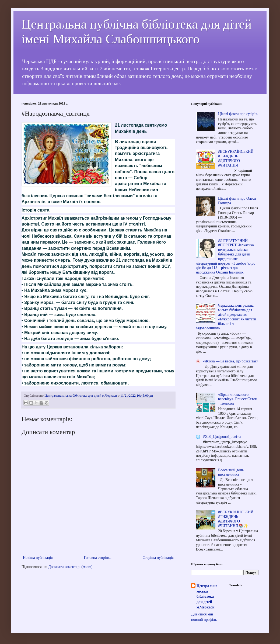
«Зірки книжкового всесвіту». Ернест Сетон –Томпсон (238, 399)
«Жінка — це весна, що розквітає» (231, 361)
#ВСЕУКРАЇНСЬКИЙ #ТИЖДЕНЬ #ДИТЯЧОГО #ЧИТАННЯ (236, 158)
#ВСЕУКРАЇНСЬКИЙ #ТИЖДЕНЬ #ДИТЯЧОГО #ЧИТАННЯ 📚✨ (236, 519)
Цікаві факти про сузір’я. (238, 114)
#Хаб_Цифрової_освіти (222, 437)
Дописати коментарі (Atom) (70, 567)
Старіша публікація (158, 558)
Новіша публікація (38, 558)
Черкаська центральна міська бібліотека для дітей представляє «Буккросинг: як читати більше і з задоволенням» (226, 317)
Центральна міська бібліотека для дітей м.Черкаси (207, 596)
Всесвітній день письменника (231, 472)
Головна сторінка (98, 558)
